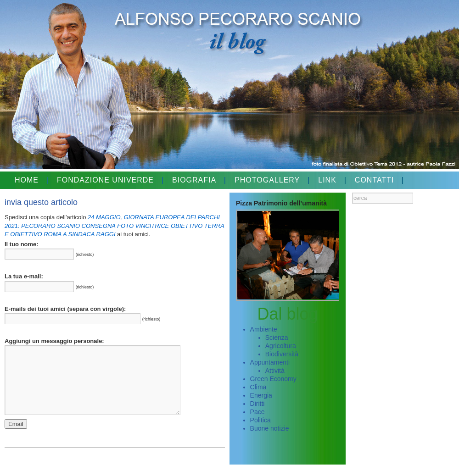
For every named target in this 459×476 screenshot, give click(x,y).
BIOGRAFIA (194, 180)
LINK (327, 180)
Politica (260, 420)
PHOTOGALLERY (267, 180)
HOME (27, 180)
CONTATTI (375, 180)
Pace (257, 412)
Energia (261, 395)
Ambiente (264, 329)
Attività (275, 371)
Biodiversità (282, 354)
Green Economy (273, 379)
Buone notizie (270, 428)
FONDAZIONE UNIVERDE (105, 180)
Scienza (277, 338)
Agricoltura (281, 346)
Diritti (257, 404)
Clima (258, 387)
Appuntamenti (270, 362)
